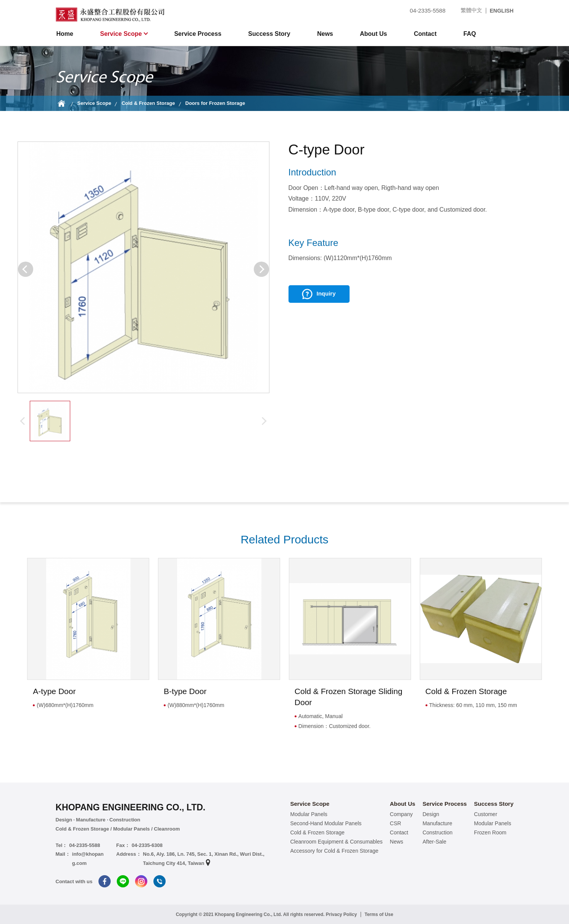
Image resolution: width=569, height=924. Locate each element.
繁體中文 (471, 10)
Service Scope (122, 34)
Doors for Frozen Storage (215, 103)
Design (431, 814)
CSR (396, 823)
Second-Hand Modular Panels (326, 823)
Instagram (141, 881)
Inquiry (326, 293)
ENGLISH (501, 11)
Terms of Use (379, 914)
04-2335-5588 (423, 10)
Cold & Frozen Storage (148, 103)
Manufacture (437, 823)
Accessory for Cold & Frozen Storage (334, 851)
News (325, 34)
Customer (486, 814)
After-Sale (434, 842)
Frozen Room (490, 832)
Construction (438, 832)
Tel (160, 881)
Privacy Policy (341, 914)
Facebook (105, 881)
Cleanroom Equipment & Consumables (337, 842)
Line (123, 881)
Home (65, 34)
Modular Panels (309, 814)
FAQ (470, 34)
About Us (373, 34)
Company (401, 814)
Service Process (198, 34)
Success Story (269, 34)
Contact (425, 34)
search (508, 34)
